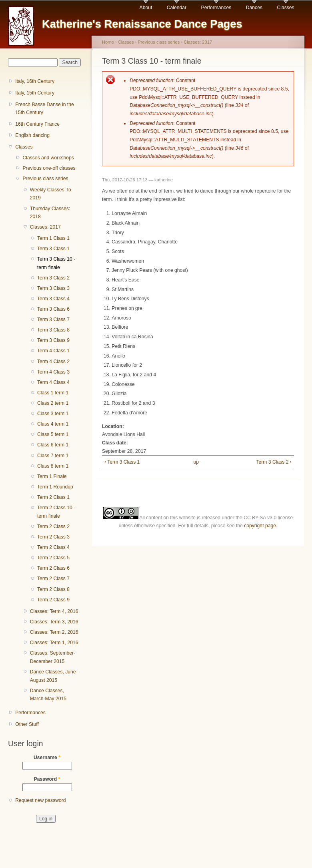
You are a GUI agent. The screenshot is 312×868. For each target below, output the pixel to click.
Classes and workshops (48, 158)
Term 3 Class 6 (53, 309)
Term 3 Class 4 (53, 299)
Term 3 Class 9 (53, 340)
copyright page (260, 526)
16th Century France (37, 124)
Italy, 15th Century (35, 93)
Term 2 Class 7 (53, 579)
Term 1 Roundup (55, 487)
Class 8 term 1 (53, 466)
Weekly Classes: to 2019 (51, 194)
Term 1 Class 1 (53, 238)
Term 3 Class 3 (53, 288)
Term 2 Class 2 (53, 526)
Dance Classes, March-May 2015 (48, 695)
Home (108, 42)
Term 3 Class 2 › (274, 462)
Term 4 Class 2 (53, 362)
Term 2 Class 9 (53, 600)
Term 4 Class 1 (53, 351)
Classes (285, 8)
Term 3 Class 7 (53, 319)
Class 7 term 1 (53, 456)
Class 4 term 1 (53, 424)
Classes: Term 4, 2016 (54, 611)
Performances (216, 8)
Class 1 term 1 (53, 393)
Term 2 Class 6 (53, 568)
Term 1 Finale (52, 476)
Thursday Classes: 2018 (50, 213)
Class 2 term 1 (53, 403)
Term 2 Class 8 (53, 589)
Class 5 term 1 (53, 434)
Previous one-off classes (49, 168)
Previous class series (45, 179)
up (196, 462)
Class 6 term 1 (53, 445)
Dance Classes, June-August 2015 (54, 676)
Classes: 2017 (45, 227)
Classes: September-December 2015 (53, 657)
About (146, 8)
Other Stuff (27, 724)
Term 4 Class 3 (53, 372)
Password (47, 779)
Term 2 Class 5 (53, 558)
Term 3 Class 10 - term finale (56, 263)
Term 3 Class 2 (53, 278)
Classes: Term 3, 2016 (54, 622)
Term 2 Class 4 (53, 547)
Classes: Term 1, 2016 (54, 643)
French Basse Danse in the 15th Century (45, 109)
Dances (254, 8)
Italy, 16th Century (35, 81)
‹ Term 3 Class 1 (122, 462)
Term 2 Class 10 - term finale (56, 512)
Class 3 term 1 (53, 414)
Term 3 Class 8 (53, 330)
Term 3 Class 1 (53, 249)
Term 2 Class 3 (53, 537)
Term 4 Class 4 (53, 382)
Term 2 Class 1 (53, 497)
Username (47, 757)
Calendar (177, 8)
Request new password (40, 800)
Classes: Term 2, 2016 (54, 632)
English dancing (32, 135)
